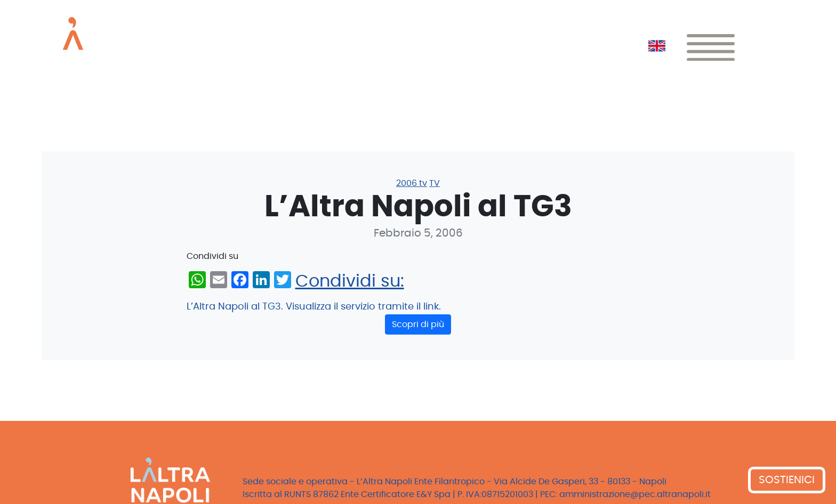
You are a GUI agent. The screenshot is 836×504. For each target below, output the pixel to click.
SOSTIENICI (787, 480)
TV (435, 183)
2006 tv (412, 183)
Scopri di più (418, 324)
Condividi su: (350, 281)
